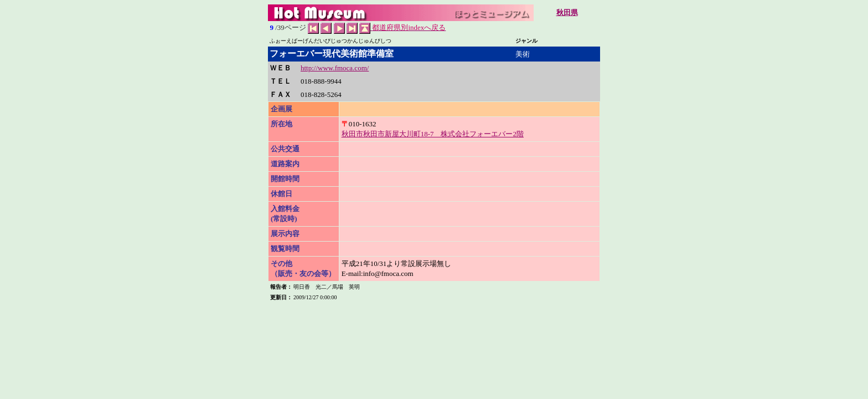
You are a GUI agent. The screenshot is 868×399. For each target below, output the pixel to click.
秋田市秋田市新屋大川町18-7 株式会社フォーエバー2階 (433, 134)
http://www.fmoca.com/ (335, 68)
